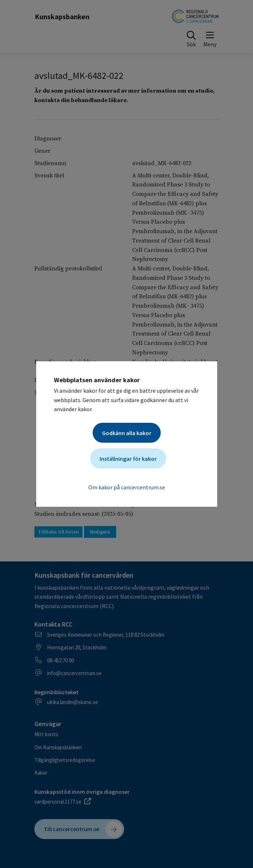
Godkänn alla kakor (127, 433)
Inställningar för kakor (128, 459)
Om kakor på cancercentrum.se (127, 487)
